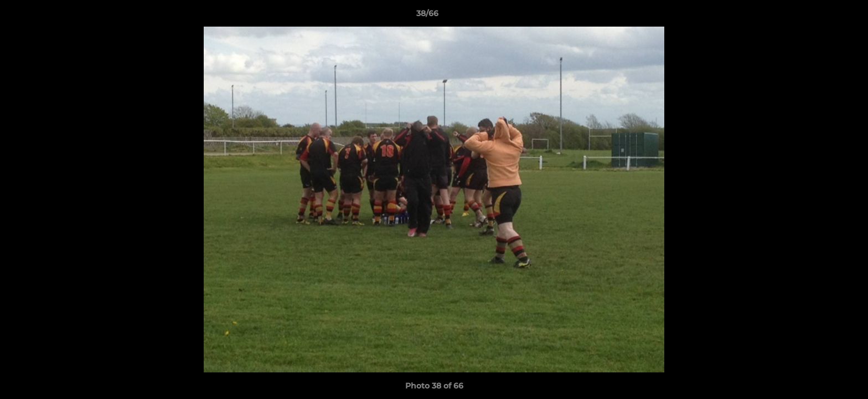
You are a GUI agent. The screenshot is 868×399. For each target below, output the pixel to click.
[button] (821, 16)
